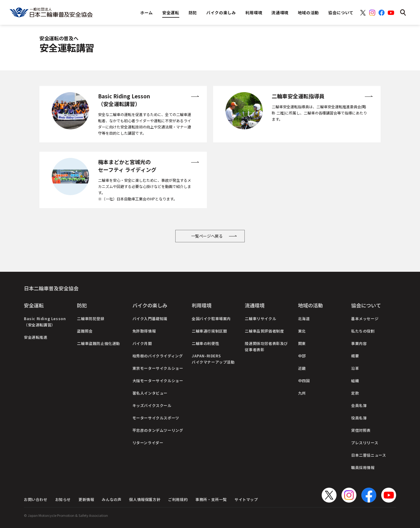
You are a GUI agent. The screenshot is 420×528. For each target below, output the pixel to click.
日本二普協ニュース (369, 455)
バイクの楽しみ (150, 305)
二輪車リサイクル (260, 318)
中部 (302, 356)
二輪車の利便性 (205, 343)
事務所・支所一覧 (211, 499)
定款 (355, 393)
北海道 (304, 318)
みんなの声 (112, 499)
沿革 (355, 368)
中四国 (304, 380)
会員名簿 (359, 405)
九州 (302, 393)
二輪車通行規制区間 (209, 331)
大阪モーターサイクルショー (158, 380)
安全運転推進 (36, 337)
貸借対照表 (361, 430)
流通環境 (255, 305)
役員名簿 (359, 418)
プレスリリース (365, 443)
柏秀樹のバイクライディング (158, 356)
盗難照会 (85, 331)
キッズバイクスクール (152, 405)
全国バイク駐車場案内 (211, 318)
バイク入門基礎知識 (150, 318)
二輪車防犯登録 (91, 318)
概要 (355, 356)
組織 (355, 380)
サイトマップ (246, 499)
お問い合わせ (36, 499)
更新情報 (86, 499)
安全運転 (34, 305)
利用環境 (202, 305)
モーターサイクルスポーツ (156, 418)
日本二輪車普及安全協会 (51, 288)
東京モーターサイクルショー (158, 368)
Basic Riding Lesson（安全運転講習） (45, 322)
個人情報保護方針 (145, 499)
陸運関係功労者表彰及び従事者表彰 (266, 346)
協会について (366, 305)
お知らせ (63, 499)
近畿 (302, 368)
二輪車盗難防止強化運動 (98, 343)
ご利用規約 (178, 499)
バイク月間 (142, 343)
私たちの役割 (363, 331)
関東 (302, 343)
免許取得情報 (144, 331)
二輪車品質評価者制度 (264, 331)
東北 (302, 331)
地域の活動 (311, 305)
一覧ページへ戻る (207, 236)
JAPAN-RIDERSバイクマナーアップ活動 (213, 359)
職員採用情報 (363, 467)
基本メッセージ (365, 318)
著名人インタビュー (150, 393)
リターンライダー (148, 443)
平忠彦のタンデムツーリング (158, 430)
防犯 (82, 305)
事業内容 (359, 343)
